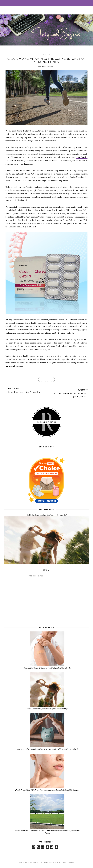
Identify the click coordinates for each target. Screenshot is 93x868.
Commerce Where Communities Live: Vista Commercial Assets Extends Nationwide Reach (47, 832)
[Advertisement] (46, 602)
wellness (46, 55)
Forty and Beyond (41, 862)
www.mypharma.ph (14, 366)
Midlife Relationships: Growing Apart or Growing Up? (46, 515)
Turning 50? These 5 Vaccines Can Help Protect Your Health (47, 668)
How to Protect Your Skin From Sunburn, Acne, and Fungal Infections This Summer (47, 790)
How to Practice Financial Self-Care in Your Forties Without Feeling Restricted (47, 749)
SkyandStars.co (67, 862)
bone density (82, 157)
